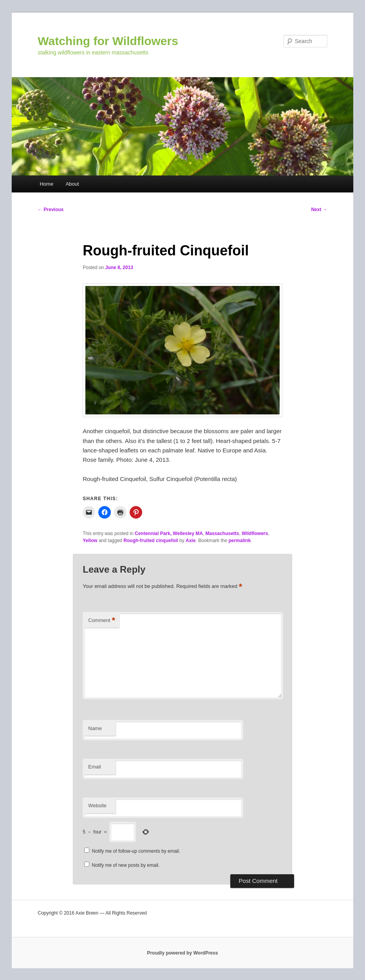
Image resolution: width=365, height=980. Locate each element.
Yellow (90, 541)
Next (319, 210)
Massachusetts (222, 533)
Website (97, 806)
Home (46, 184)
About (72, 184)
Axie (191, 541)
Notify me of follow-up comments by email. (136, 851)
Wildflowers (255, 533)
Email (95, 767)
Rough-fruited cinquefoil (151, 541)
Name (95, 728)
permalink (239, 541)
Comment (102, 621)
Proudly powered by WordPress (182, 953)
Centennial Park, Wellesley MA (169, 533)
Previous (51, 210)
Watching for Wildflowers (108, 41)
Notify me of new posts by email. (126, 865)
